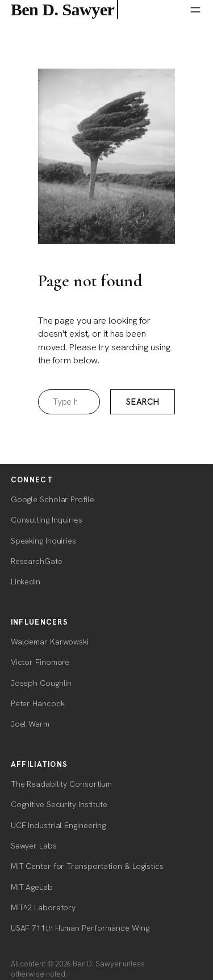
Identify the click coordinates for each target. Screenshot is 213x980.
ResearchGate (37, 561)
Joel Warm (30, 724)
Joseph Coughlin (41, 683)
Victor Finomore (40, 662)
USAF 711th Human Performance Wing (80, 928)
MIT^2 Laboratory (43, 907)
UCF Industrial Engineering (58, 825)
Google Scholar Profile (53, 499)
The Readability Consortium (61, 784)
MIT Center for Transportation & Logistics (87, 866)
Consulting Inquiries (47, 520)
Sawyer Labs (34, 846)
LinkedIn (26, 582)
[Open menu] (195, 10)
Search (143, 402)
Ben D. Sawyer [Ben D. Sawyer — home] (64, 9)
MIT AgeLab (32, 887)
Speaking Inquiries (43, 541)
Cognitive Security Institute (59, 804)
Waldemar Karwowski (50, 642)
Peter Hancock (38, 703)
